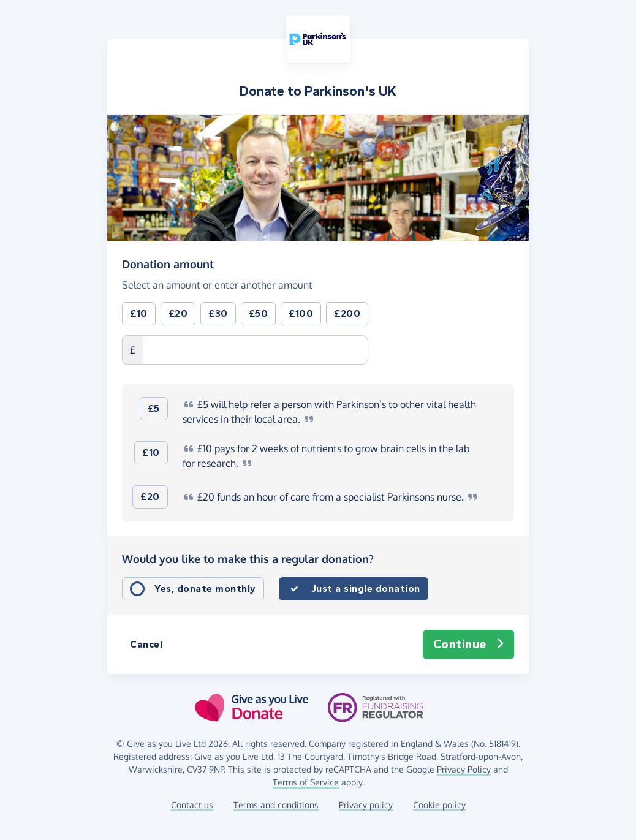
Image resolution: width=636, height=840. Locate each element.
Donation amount (168, 263)
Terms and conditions (276, 805)
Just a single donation (366, 588)
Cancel (146, 644)
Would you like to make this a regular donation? (248, 559)
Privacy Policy (464, 769)
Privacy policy (366, 805)
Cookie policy (439, 805)
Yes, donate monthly (205, 588)
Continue (469, 645)
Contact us (192, 805)
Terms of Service (306, 782)
